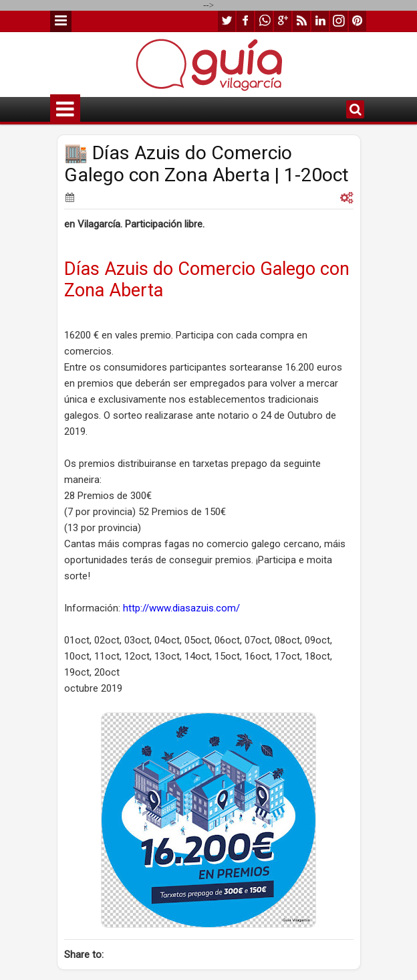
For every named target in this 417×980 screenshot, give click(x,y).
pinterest (358, 21)
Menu (61, 21)
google (283, 21)
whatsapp (264, 21)
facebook (245, 21)
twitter (227, 21)
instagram (339, 21)
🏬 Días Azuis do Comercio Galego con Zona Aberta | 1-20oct (206, 164)
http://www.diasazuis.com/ (181, 608)
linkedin (320, 21)
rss (301, 21)
